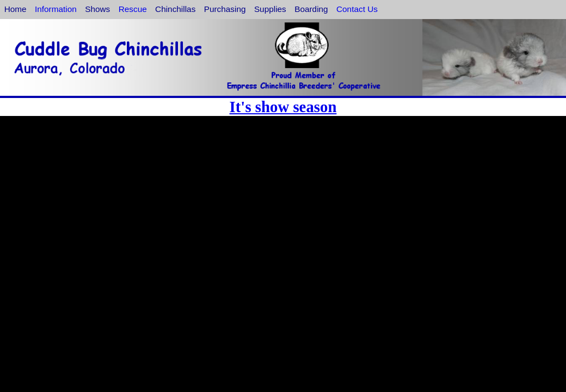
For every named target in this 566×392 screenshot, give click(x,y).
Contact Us (357, 9)
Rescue (133, 9)
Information (56, 9)
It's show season (283, 107)
